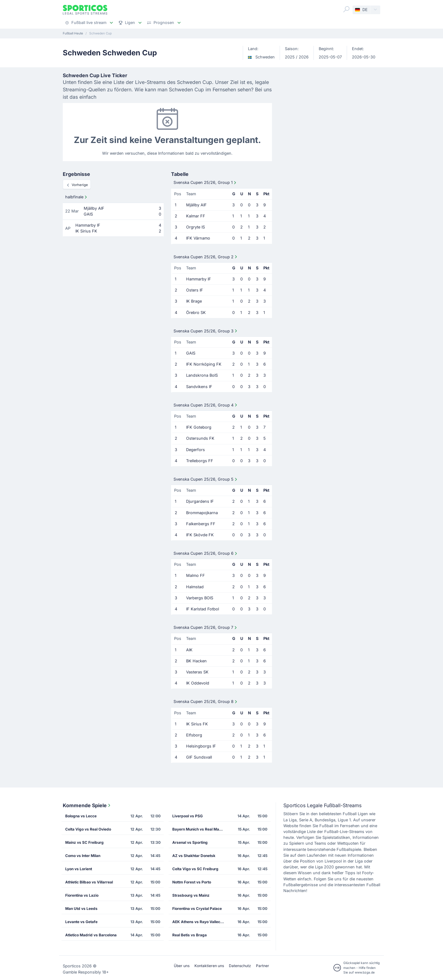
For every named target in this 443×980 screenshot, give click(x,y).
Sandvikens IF (199, 387)
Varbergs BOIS (200, 598)
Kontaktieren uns (209, 966)
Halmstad (195, 587)
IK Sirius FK (197, 724)
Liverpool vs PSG (188, 816)
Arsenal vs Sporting (190, 842)
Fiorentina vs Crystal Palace (197, 909)
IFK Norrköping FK (204, 364)
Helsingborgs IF (201, 746)
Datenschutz (240, 966)
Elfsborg (194, 735)
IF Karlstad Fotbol (203, 609)
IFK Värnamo (198, 238)
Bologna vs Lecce (81, 816)
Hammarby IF (199, 279)
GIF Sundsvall (199, 757)
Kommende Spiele (87, 805)
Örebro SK (196, 313)
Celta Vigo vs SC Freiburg (195, 869)
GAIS (191, 353)
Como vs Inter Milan (83, 856)
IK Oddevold (198, 683)
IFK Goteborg (199, 427)
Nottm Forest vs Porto (192, 882)
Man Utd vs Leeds (81, 909)
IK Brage (194, 301)
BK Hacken (196, 661)
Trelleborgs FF (200, 461)
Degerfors (196, 450)
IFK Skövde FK (200, 535)
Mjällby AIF (196, 205)
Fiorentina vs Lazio (82, 895)
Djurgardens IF (200, 501)
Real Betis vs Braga (190, 935)
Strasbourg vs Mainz (191, 895)
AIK (189, 650)
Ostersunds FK (200, 438)
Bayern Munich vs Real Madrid (199, 829)
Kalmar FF (196, 216)
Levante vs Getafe (81, 922)
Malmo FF (196, 575)
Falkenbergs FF (201, 524)
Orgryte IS (196, 227)
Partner (263, 966)
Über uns (182, 966)
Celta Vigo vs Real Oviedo (88, 829)
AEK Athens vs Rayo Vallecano (200, 922)
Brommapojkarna (202, 513)
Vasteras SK (197, 672)
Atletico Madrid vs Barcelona (91, 935)
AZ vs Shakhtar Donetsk (194, 856)
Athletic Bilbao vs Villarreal (89, 882)
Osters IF (195, 290)
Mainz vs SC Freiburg (84, 842)
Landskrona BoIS (202, 375)
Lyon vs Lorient (79, 869)
